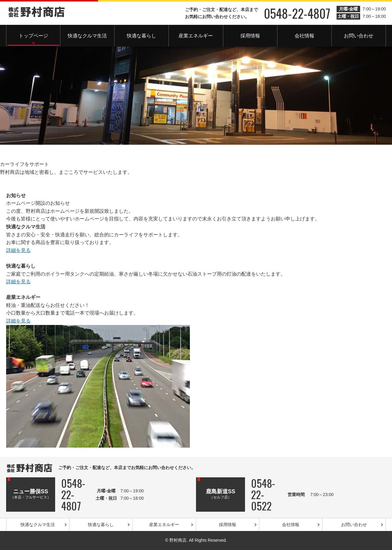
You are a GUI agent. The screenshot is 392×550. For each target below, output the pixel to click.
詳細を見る (18, 250)
